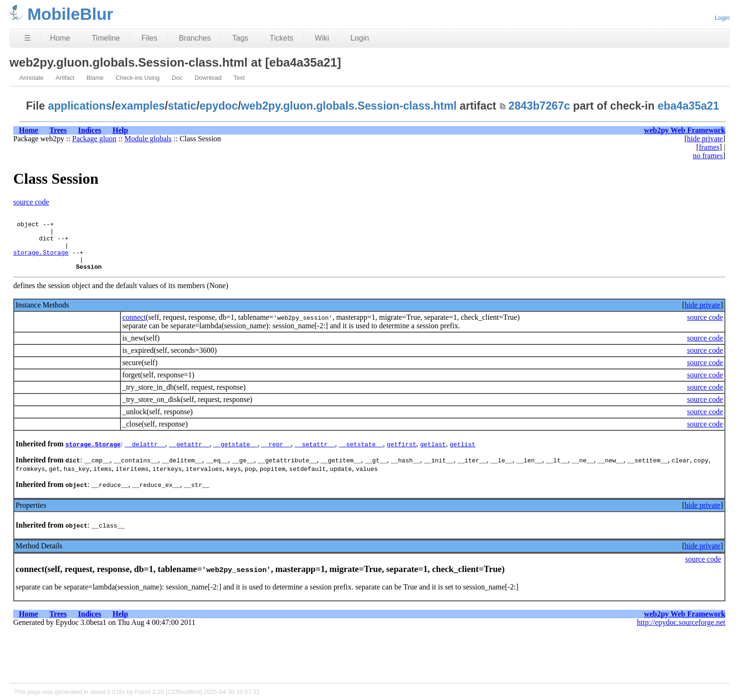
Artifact (65, 78)
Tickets (281, 38)
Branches (195, 38)
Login (722, 18)
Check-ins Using (138, 78)
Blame (95, 78)
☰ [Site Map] (27, 38)
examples (140, 106)
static (182, 106)
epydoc (218, 106)
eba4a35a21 (688, 106)
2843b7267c (539, 106)
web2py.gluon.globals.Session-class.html (349, 106)
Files (149, 38)
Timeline (106, 38)
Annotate (31, 78)
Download (208, 78)
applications (80, 106)
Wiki (322, 38)
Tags (240, 38)
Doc (177, 78)
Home (60, 38)
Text (239, 78)
